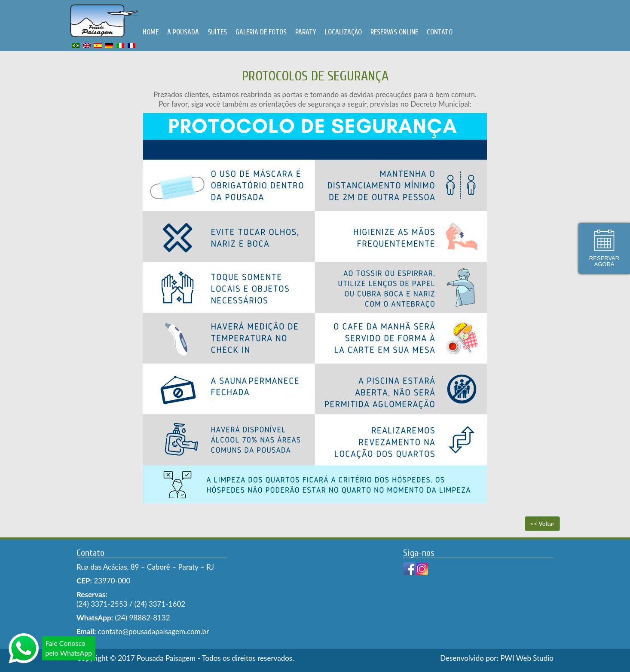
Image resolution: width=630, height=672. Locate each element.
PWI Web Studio (527, 658)
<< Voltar (542, 523)
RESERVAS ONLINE (394, 32)
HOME (151, 32)
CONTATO (440, 32)
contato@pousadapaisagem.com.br (152, 631)
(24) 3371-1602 (160, 604)
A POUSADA (183, 32)
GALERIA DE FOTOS (261, 32)
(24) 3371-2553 (102, 604)
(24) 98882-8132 (142, 618)
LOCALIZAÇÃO (343, 32)
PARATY (306, 32)
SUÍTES (217, 32)
